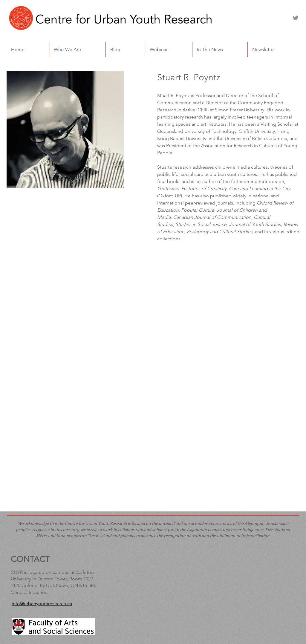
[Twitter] (296, 18)
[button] (77, 50)
